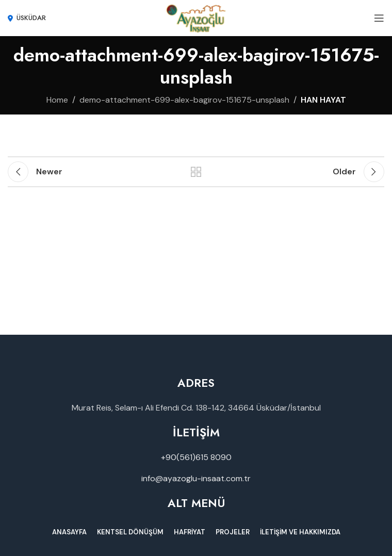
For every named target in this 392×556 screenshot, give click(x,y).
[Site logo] (196, 17)
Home (57, 100)
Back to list (196, 172)
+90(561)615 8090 (196, 457)
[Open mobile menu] (379, 18)
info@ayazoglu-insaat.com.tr (196, 478)
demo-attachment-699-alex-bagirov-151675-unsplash (184, 100)
